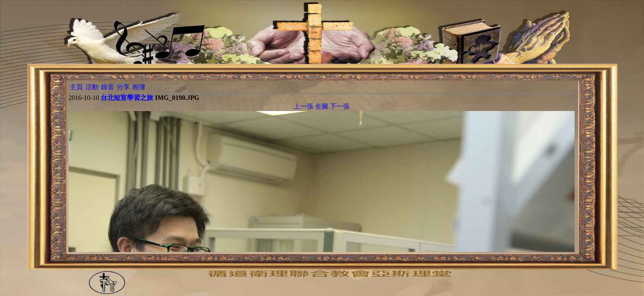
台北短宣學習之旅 (127, 98)
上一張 (304, 106)
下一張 (340, 106)
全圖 (322, 106)
